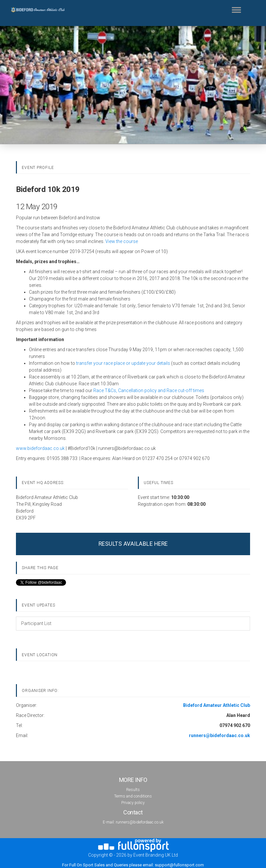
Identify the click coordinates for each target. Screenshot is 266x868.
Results (133, 790)
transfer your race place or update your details (123, 363)
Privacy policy (133, 803)
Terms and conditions (133, 796)
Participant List (36, 623)
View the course (122, 241)
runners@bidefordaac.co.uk (140, 822)
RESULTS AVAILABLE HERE (133, 544)
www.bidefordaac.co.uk (40, 448)
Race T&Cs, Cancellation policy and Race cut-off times (149, 390)
